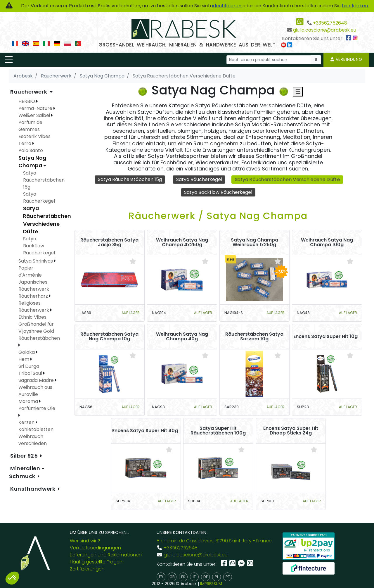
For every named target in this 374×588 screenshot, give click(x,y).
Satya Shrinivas (36, 261)
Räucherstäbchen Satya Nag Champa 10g (109, 337)
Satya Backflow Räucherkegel (218, 192)
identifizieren (227, 6)
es (183, 577)
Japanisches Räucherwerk (34, 286)
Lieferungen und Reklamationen (106, 555)
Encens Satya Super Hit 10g (325, 337)
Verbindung (346, 59)
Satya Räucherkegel (199, 179)
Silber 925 (25, 456)
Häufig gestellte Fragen (96, 562)
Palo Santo (31, 150)
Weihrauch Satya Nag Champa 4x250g (182, 243)
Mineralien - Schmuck (27, 472)
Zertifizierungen (87, 569)
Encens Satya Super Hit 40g (145, 431)
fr (161, 577)
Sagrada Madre (37, 380)
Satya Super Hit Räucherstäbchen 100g (218, 431)
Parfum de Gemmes (30, 126)
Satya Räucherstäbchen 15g (129, 179)
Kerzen (27, 422)
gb (172, 577)
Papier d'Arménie (30, 271)
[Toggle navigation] (9, 60)
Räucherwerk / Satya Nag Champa (218, 216)
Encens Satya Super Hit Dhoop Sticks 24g (291, 431)
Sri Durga (29, 366)
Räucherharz (34, 296)
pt (228, 577)
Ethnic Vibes (32, 317)
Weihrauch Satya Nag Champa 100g (327, 243)
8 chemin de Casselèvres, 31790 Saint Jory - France (214, 541)
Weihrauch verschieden (33, 440)
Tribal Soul (31, 373)
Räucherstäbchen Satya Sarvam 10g (254, 337)
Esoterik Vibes (34, 136)
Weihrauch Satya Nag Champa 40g (182, 337)
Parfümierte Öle (37, 408)
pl (217, 577)
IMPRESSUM (211, 584)
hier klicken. (355, 6)
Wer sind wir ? (85, 541)
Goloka (27, 352)
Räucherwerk (29, 92)
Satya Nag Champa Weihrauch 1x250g (254, 243)
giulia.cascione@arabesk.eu (325, 30)
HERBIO (27, 101)
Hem (24, 359)
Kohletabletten (36, 429)
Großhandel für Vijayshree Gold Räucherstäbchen (40, 331)
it (194, 577)
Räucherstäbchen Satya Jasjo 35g (109, 243)
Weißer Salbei (35, 115)
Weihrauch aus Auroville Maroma (35, 394)
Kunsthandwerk (33, 489)
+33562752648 (330, 23)
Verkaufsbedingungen (95, 548)
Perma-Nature (36, 108)
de (206, 577)
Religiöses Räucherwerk (34, 307)
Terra (25, 143)
